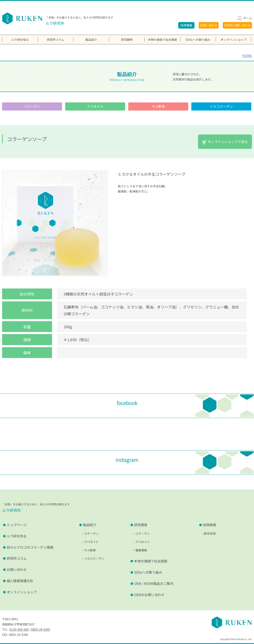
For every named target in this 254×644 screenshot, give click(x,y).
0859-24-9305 (41, 629)
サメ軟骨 (158, 106)
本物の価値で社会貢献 (162, 40)
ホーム (248, 18)
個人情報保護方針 (20, 581)
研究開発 (127, 40)
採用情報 (186, 25)
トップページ (17, 525)
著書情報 (141, 550)
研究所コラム (17, 558)
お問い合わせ (209, 25)
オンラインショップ (22, 592)
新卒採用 (210, 533)
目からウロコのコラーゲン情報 (30, 547)
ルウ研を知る (17, 536)
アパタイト (95, 106)
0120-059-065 (19, 629)
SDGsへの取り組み (198, 40)
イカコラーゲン (221, 106)
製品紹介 (91, 40)
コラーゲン (32, 106)
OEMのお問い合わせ (237, 25)
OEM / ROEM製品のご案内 (154, 583)
